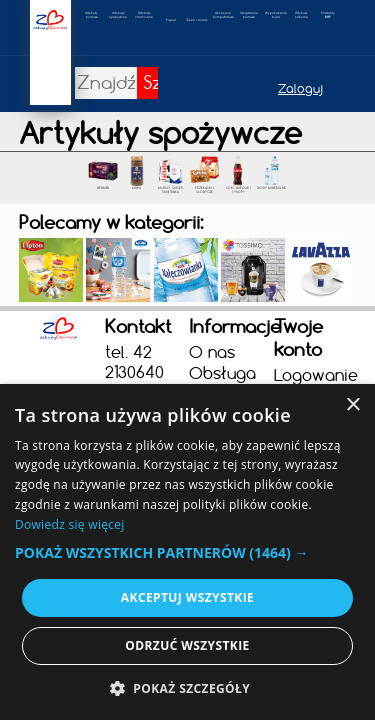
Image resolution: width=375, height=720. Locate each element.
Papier (171, 20)
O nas (212, 352)
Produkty (328, 15)
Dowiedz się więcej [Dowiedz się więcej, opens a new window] (70, 524)
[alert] (187, 552)
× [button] (352, 405)
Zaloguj (300, 88)
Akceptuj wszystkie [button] (187, 597)
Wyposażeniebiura (276, 15)
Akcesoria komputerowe (223, 15)
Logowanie (314, 375)
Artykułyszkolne (301, 15)
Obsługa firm (222, 383)
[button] (187, 552)
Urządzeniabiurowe (249, 15)
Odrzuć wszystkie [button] (187, 645)
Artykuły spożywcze (118, 15)
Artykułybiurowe (91, 15)
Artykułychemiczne (144, 15)
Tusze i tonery (197, 20)
